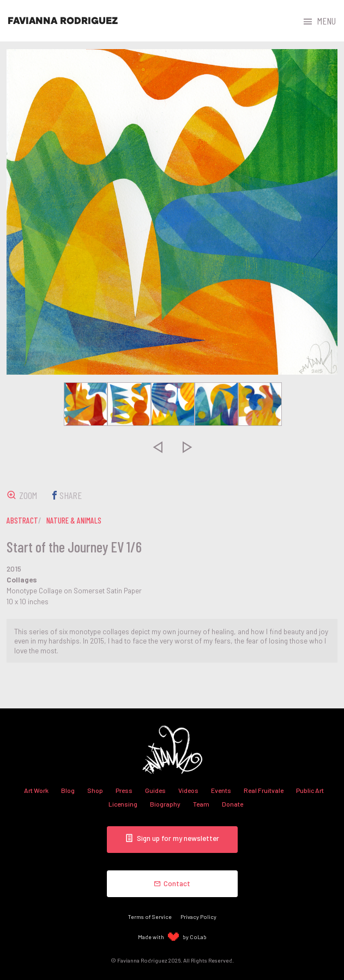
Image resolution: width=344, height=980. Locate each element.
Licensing (123, 804)
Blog (68, 790)
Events (221, 790)
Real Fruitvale (264, 790)
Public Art (310, 790)
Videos (188, 790)
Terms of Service (150, 916)
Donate (233, 804)
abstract (22, 520)
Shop (95, 790)
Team (201, 804)
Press (124, 790)
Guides (155, 790)
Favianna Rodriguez (63, 21)
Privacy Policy (198, 916)
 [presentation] (157, 447)
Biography (165, 804)
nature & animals (74, 520)
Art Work (36, 790)
